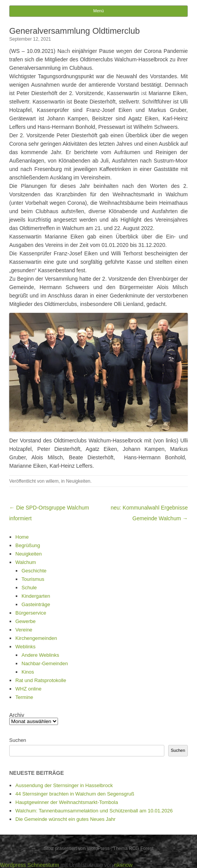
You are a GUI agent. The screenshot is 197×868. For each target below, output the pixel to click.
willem (52, 481)
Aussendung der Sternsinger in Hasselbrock (64, 785)
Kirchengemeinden (36, 638)
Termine (24, 697)
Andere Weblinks (40, 655)
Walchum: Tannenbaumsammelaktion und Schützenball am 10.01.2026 (94, 811)
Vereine (24, 630)
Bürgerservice (31, 613)
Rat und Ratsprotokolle (41, 680)
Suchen (18, 740)
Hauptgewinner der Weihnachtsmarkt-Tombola (67, 802)
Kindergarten (36, 596)
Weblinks (26, 647)
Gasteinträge (36, 604)
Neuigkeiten (78, 481)
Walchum (26, 562)
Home (22, 537)
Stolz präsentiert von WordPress (76, 848)
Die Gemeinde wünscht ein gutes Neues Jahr (65, 819)
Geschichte (34, 571)
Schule (29, 588)
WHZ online (28, 689)
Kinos (28, 672)
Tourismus (33, 579)
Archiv (17, 715)
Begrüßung (28, 545)
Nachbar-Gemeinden (45, 663)
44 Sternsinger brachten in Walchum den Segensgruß (75, 794)
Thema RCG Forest (133, 848)
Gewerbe (26, 621)
